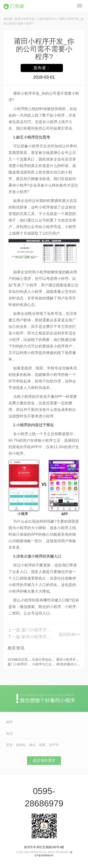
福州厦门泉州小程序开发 (19, 19)
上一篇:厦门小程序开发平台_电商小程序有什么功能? (29, 630)
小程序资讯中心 (47, 19)
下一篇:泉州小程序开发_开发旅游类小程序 (29, 637)
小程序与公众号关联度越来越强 (55, 664)
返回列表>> (70, 635)
